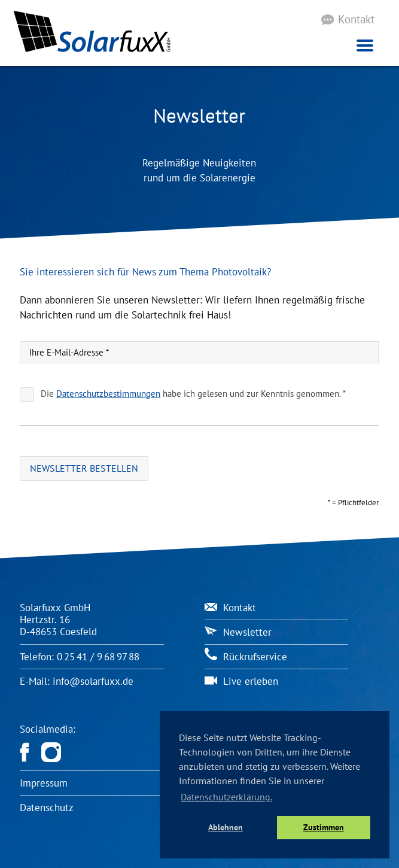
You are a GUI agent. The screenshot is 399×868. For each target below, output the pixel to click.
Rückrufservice (246, 657)
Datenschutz (47, 808)
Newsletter (238, 632)
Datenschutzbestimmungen (109, 394)
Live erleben (241, 681)
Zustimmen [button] (324, 827)
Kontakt (356, 19)
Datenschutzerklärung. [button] (226, 797)
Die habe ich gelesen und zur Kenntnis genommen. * (194, 394)
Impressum (44, 783)
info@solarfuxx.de (93, 681)
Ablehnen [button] (226, 827)
